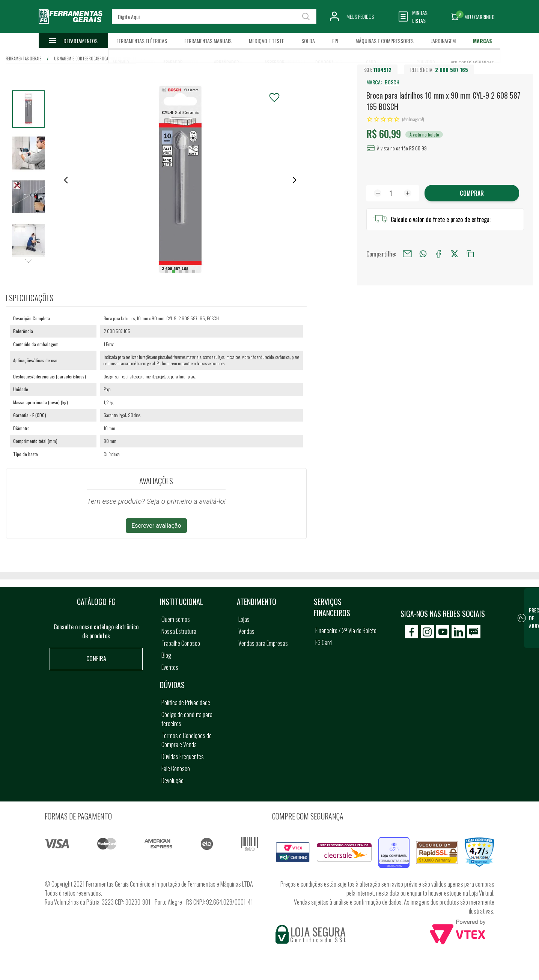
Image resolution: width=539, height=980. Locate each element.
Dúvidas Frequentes (183, 756)
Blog (166, 655)
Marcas (483, 41)
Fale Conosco (176, 768)
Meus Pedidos (360, 16)
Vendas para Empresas (263, 643)
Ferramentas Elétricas (142, 41)
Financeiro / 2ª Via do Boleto (346, 630)
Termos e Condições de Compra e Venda (187, 740)
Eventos (170, 667)
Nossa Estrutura (179, 631)
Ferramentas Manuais (208, 41)
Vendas (246, 631)
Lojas (244, 619)
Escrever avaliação (156, 526)
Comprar (472, 193)
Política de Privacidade (186, 702)
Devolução (172, 780)
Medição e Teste (266, 41)
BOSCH (392, 82)
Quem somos (176, 619)
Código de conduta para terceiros (187, 719)
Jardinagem (443, 41)
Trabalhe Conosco (181, 643)
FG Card (324, 642)
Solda (308, 41)
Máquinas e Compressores (385, 41)
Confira (96, 659)
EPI (335, 41)
